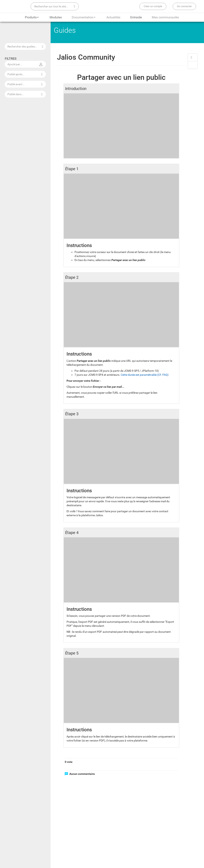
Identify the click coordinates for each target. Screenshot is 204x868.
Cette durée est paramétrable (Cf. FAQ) (145, 374)
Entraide (136, 17)
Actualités (113, 17)
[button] (193, 57)
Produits (32, 17)
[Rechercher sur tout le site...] (55, 6)
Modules (56, 17)
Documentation (84, 17)
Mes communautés (165, 17)
